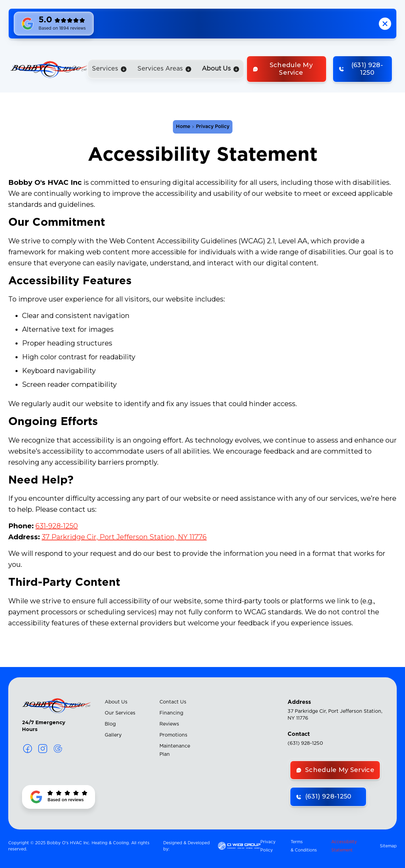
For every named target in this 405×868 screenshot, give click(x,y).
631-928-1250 (57, 526)
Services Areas (160, 69)
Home (183, 127)
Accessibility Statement (344, 846)
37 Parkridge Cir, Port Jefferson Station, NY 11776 (124, 537)
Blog (110, 724)
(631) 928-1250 (305, 743)
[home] (49, 69)
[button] (110, 69)
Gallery (113, 735)
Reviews (169, 724)
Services (105, 69)
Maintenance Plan (175, 750)
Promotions (173, 735)
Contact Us (173, 702)
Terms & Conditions (304, 846)
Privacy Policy (268, 846)
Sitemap (388, 846)
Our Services (120, 713)
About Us (116, 702)
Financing (171, 713)
